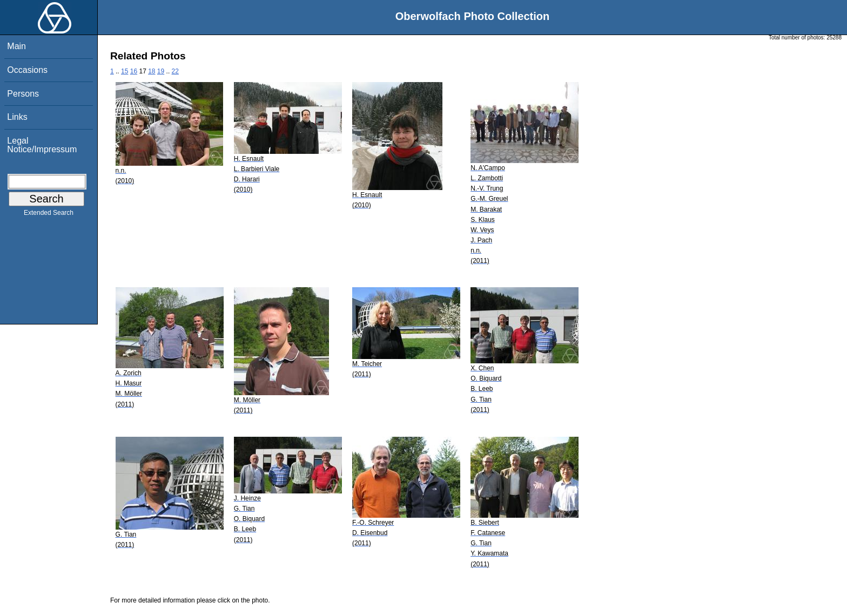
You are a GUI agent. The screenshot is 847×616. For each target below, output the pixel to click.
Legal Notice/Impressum (42, 145)
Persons (23, 94)
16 (134, 71)
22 (175, 71)
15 (125, 71)
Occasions (27, 70)
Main (16, 46)
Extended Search (49, 215)
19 (161, 71)
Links (17, 117)
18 (152, 71)
